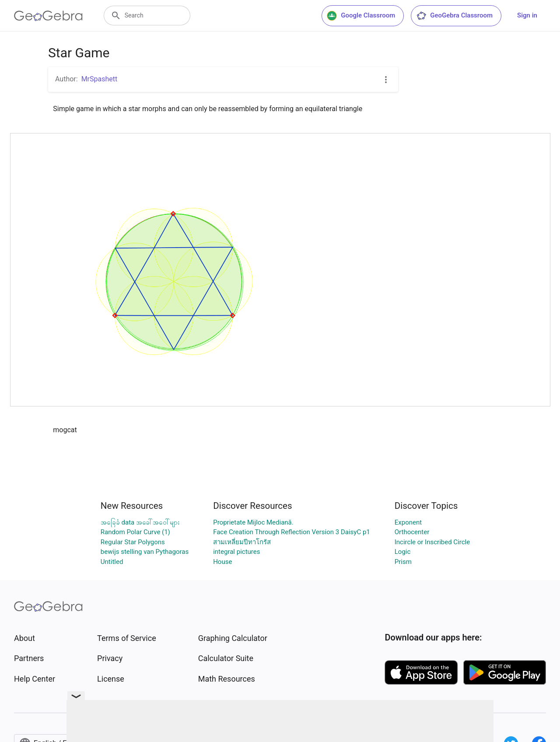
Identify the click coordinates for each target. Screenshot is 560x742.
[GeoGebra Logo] (48, 16)
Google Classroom (361, 16)
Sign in (527, 15)
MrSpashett (100, 79)
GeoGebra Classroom (454, 16)
